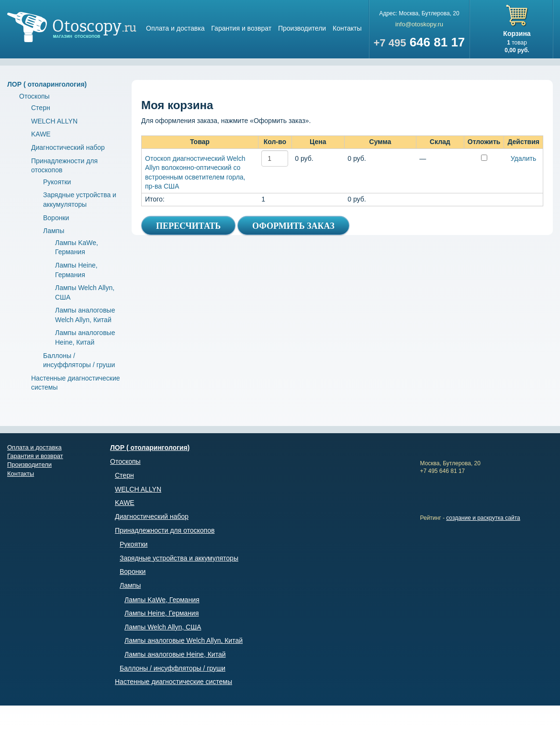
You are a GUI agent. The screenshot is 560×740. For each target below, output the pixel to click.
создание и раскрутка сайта (483, 518)
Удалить (523, 158)
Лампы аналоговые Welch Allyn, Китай (184, 640)
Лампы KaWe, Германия (162, 600)
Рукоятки (57, 182)
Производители (302, 28)
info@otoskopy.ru (419, 24)
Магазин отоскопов (72, 27)
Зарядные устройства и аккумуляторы (179, 558)
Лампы (54, 231)
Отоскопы (34, 96)
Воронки (56, 218)
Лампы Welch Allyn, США (163, 627)
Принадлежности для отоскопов (165, 530)
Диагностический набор (68, 147)
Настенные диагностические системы (174, 682)
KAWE (41, 134)
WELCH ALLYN (54, 121)
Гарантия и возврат (241, 28)
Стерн (41, 108)
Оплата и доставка (175, 28)
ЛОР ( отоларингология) (47, 84)
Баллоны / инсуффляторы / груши (173, 668)
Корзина (517, 34)
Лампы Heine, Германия (162, 613)
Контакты (347, 28)
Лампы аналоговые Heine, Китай (175, 654)
